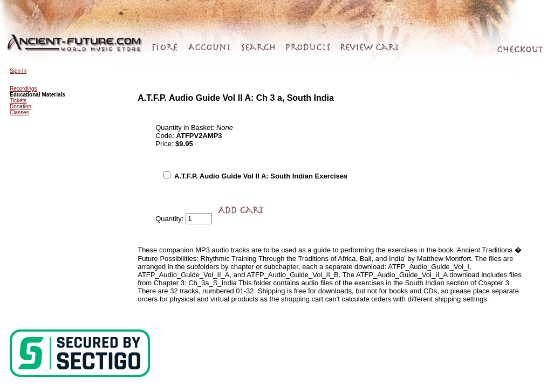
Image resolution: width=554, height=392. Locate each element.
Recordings (23, 89)
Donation (20, 106)
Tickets (18, 101)
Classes (19, 112)
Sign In (18, 71)
